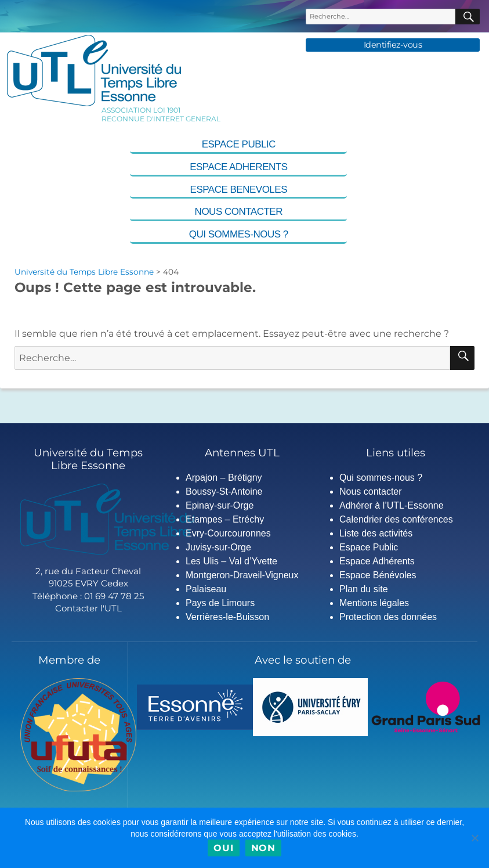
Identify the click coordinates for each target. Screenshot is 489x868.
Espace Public (239, 144)
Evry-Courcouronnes (228, 533)
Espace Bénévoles (378, 575)
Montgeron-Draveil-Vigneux (242, 575)
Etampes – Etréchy (225, 519)
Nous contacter (239, 212)
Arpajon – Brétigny (224, 478)
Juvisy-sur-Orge (218, 547)
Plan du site (364, 589)
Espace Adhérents (377, 561)
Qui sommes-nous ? (239, 234)
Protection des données (388, 617)
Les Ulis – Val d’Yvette (231, 561)
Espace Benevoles (239, 190)
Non (263, 848)
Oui (223, 848)
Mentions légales (374, 603)
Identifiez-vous (393, 45)
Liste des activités (376, 533)
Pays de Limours (220, 603)
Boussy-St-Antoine (224, 491)
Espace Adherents (238, 167)
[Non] (474, 838)
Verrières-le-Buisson (227, 617)
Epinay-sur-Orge (220, 505)
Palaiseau (206, 589)
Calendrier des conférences (396, 519)
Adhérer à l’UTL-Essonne (392, 505)
